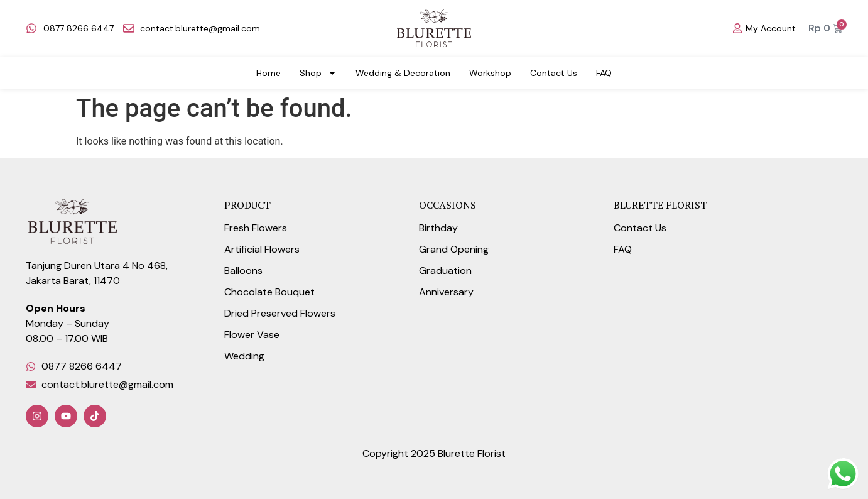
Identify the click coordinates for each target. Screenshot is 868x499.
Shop (318, 73)
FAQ (604, 73)
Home (269, 73)
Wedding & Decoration (403, 73)
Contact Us (554, 73)
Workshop (490, 73)
